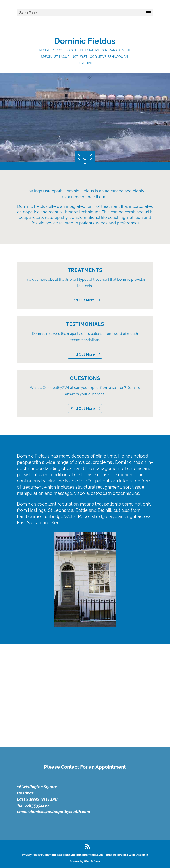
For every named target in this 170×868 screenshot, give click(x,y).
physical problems (94, 462)
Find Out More (83, 300)
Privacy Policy (31, 855)
